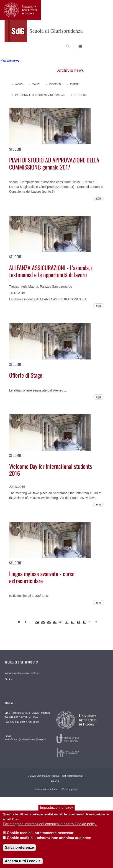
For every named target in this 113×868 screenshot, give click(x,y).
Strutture (9, 679)
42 (85, 622)
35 (43, 622)
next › (90, 622)
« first (19, 622)
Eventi (74, 84)
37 (55, 622)
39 (67, 622)
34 (37, 622)
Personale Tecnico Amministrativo (40, 95)
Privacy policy (70, 789)
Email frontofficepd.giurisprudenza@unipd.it (25, 738)
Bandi (36, 84)
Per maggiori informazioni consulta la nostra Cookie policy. (50, 825)
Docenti (55, 84)
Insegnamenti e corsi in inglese (22, 673)
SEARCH (100, 42)
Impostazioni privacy (57, 808)
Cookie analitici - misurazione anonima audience (49, 839)
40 (73, 622)
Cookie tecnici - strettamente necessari (41, 834)
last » (96, 622)
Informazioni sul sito (46, 789)
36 (49, 622)
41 (79, 622)
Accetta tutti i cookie (23, 862)
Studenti (81, 95)
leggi (99, 198)
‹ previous (25, 622)
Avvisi (19, 84)
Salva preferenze (19, 848)
